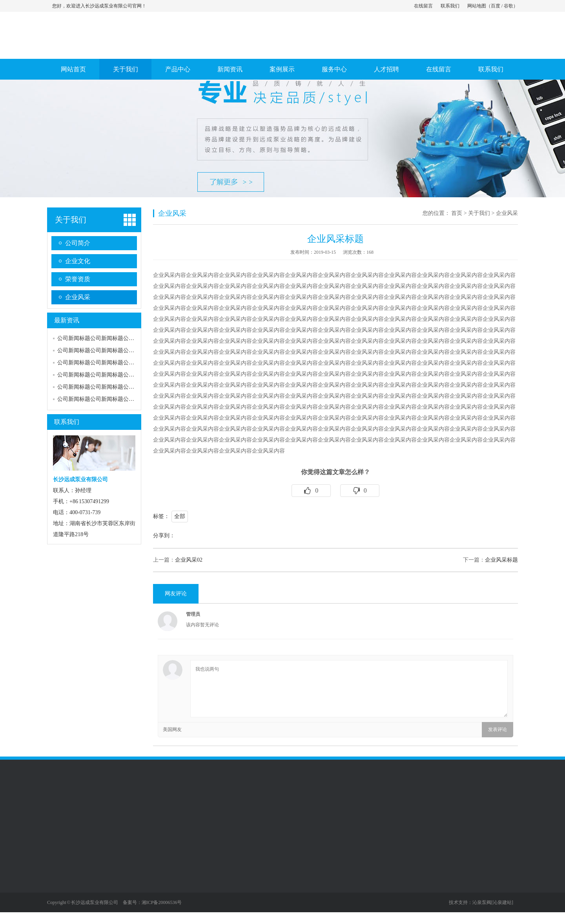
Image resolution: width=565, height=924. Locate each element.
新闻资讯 (230, 69)
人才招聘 (386, 69)
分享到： (164, 536)
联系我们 (450, 6)
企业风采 (78, 297)
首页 (457, 213)
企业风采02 (189, 560)
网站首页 (73, 69)
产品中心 (178, 69)
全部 (180, 516)
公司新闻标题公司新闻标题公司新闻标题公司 (112, 338)
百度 (496, 6)
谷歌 (508, 6)
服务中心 (334, 69)
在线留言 (423, 6)
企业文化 (78, 261)
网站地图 (477, 6)
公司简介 (78, 243)
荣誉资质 (78, 279)
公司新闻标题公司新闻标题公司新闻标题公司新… (118, 363)
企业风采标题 (501, 560)
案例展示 (282, 69)
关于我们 (126, 69)
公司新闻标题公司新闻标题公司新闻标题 (107, 350)
